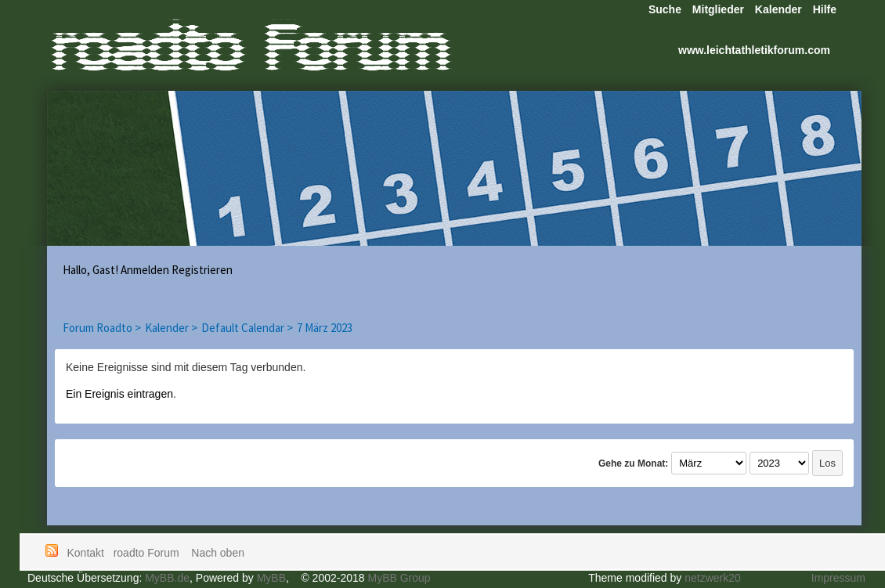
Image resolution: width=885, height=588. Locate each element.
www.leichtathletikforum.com (754, 50)
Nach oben (218, 553)
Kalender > (171, 328)
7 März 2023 (325, 328)
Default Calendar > (247, 328)
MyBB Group (399, 578)
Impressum (838, 578)
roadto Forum (148, 553)
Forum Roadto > (102, 328)
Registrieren (202, 270)
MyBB (271, 578)
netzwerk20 (713, 578)
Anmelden (145, 270)
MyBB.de (167, 578)
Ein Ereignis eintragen (119, 394)
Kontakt (86, 553)
